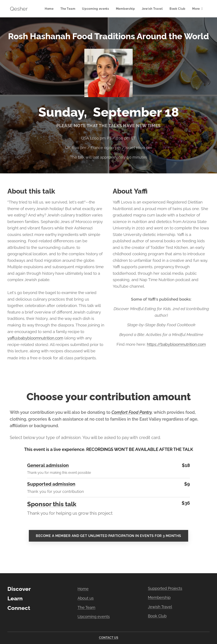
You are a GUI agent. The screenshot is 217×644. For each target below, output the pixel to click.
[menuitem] (50, 9)
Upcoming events (94, 617)
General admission (48, 466)
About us (86, 598)
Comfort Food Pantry (132, 412)
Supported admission (51, 484)
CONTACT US (109, 638)
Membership (159, 597)
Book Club (157, 616)
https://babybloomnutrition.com (176, 344)
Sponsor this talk (52, 504)
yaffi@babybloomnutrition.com (35, 338)
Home (83, 589)
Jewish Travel (160, 607)
